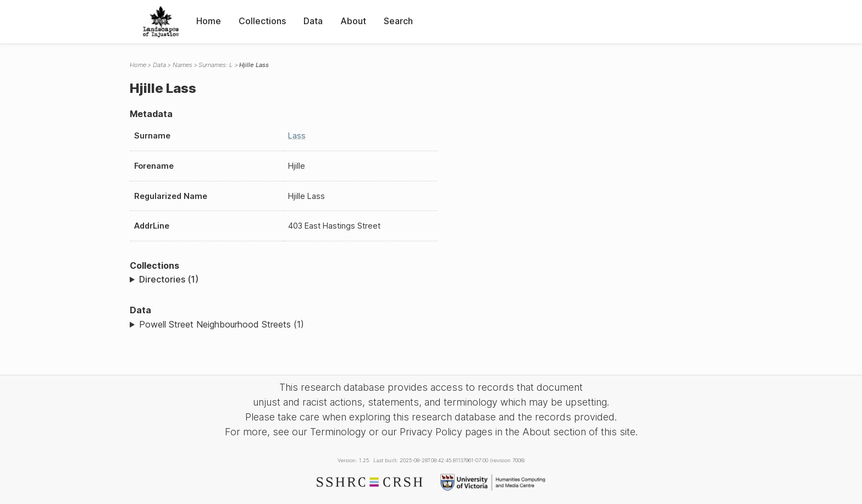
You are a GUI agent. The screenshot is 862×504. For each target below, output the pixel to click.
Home (209, 21)
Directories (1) (169, 279)
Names (183, 65)
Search (398, 21)
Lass (297, 135)
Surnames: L (215, 65)
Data (313, 21)
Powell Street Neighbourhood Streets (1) (222, 324)
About (353, 21)
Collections (262, 21)
